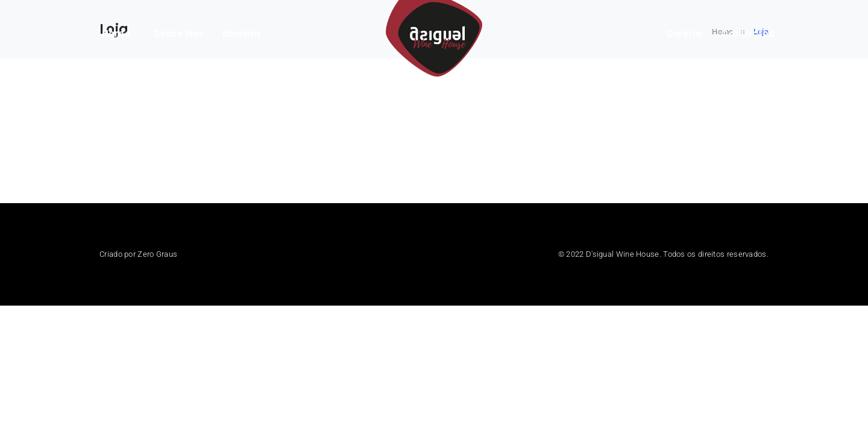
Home (116, 33)
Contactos (748, 33)
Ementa (242, 33)
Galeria (684, 33)
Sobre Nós (179, 33)
